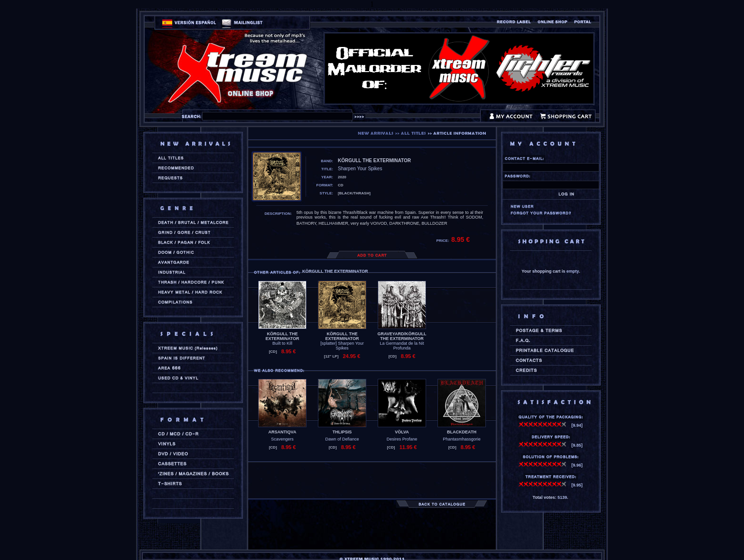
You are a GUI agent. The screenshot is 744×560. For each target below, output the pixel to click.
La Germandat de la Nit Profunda (402, 346)
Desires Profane (402, 439)
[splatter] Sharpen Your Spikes (342, 346)
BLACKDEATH (462, 432)
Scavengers (282, 439)
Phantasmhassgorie (462, 439)
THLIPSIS (342, 432)
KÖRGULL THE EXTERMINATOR (282, 336)
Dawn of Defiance (342, 439)
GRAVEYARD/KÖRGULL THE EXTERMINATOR (402, 336)
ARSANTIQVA (283, 432)
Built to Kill (282, 343)
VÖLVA (402, 432)
